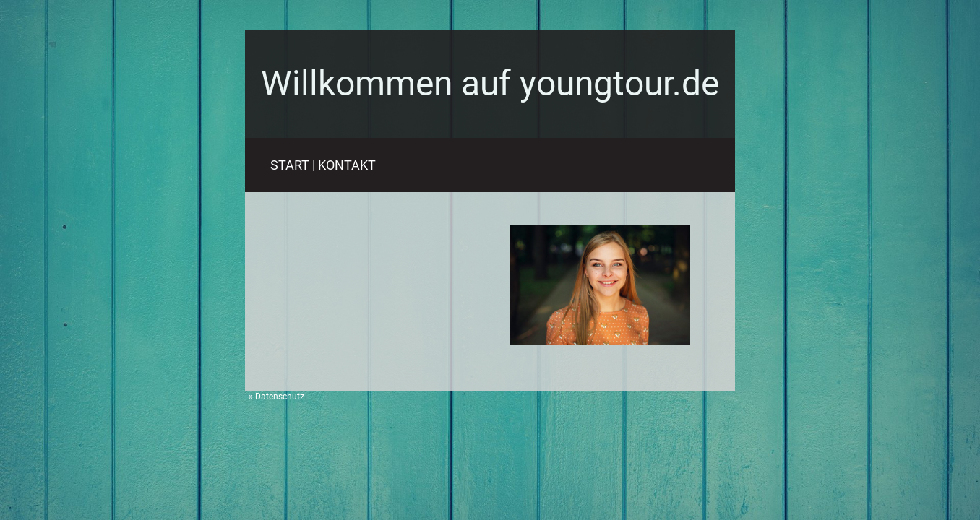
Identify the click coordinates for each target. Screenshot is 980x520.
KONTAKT (347, 165)
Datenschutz (280, 396)
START (290, 165)
